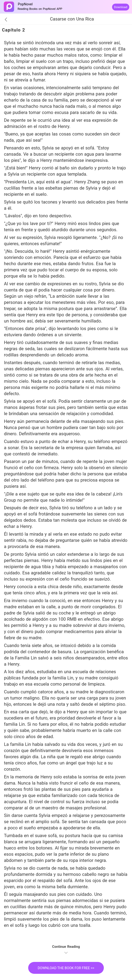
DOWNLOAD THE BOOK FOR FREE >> (66, 968)
